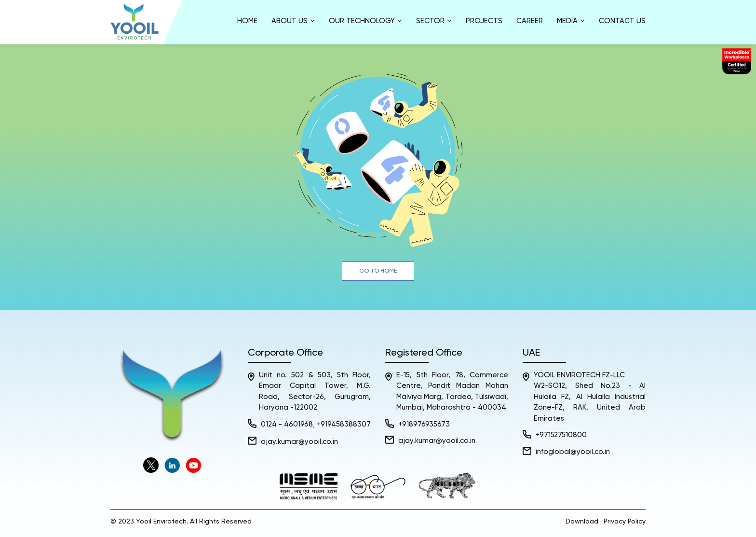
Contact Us (622, 21)
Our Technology (365, 21)
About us (293, 21)
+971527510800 (561, 435)
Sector (434, 21)
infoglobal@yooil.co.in (573, 452)
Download (582, 522)
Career (530, 21)
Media (571, 21)
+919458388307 (344, 424)
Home (247, 21)
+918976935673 (424, 424)
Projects (484, 21)
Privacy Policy (625, 522)
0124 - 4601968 (287, 424)
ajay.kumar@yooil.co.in (299, 442)
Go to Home (378, 271)
